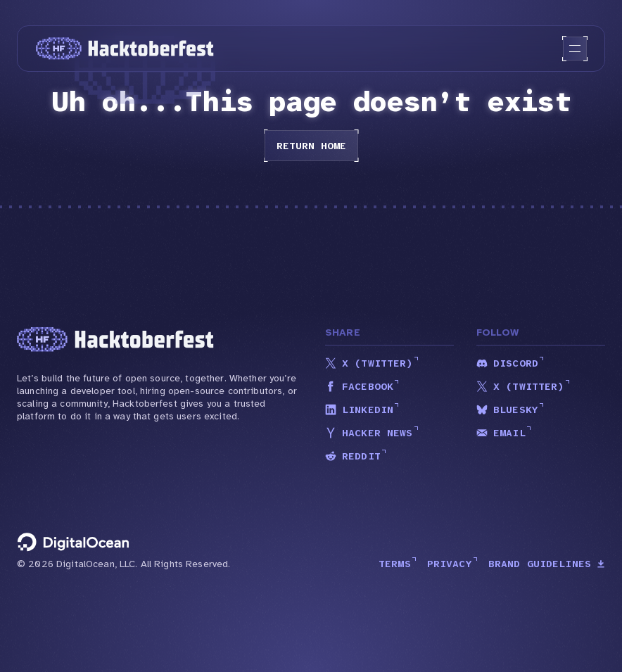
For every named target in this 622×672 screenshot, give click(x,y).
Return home (311, 146)
